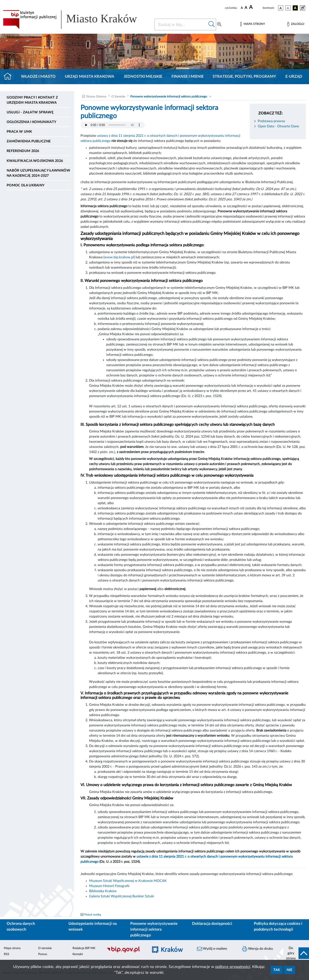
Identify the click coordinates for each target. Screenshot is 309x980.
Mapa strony (12, 948)
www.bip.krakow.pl (119, 257)
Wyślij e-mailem (212, 949)
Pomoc (43, 954)
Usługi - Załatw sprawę (30, 112)
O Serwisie (118, 97)
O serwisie (45, 948)
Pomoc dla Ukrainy (26, 185)
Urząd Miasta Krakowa (90, 77)
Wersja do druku (257, 949)
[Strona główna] (9, 77)
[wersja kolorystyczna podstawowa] (281, 8)
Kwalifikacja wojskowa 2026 (35, 161)
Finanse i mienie (188, 77)
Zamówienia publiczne (29, 141)
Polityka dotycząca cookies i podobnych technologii (278, 927)
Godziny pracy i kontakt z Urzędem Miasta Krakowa (32, 100)
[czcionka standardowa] (242, 8)
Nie (289, 970)
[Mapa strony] (253, 24)
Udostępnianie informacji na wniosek (93, 927)
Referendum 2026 (23, 151)
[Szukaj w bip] (212, 24)
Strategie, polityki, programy (244, 77)
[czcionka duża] (255, 7)
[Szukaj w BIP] (181, 24)
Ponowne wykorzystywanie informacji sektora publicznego (169, 97)
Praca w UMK (19, 132)
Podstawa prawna (271, 121)
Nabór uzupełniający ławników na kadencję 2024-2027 (38, 173)
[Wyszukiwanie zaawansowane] (219, 24)
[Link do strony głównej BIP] (76, 20)
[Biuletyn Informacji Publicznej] (126, 952)
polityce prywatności (233, 967)
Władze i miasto (38, 77)
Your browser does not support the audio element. (113, 125)
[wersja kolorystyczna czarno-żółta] (295, 8)
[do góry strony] (296, 953)
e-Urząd (294, 77)
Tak (277, 970)
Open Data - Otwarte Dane (278, 126)
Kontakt (78, 954)
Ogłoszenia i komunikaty (31, 122)
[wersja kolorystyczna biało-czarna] (288, 8)
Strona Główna (96, 97)
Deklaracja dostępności (212, 924)
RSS (7, 954)
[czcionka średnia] (246, 8)
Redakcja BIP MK (84, 948)
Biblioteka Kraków (103, 891)
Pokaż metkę (93, 915)
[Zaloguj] (296, 24)
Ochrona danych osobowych (21, 927)
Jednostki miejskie (143, 77)
